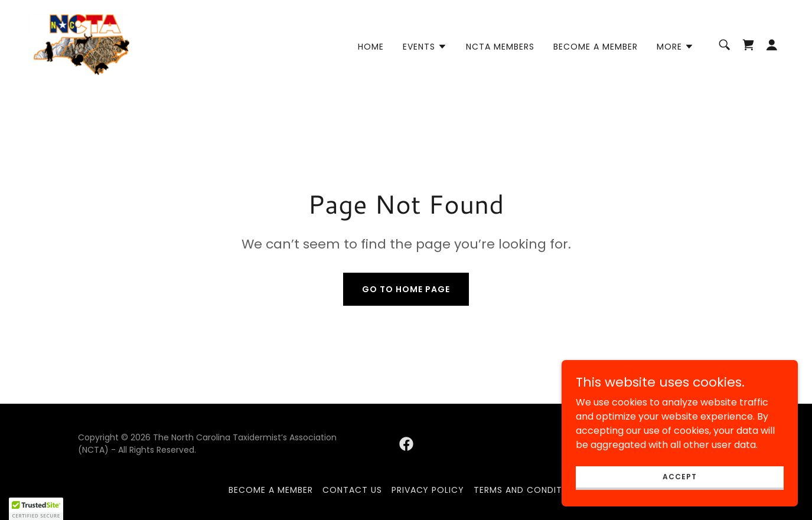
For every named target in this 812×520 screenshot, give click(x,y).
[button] (425, 47)
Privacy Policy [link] (428, 490)
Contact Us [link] (352, 490)
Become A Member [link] (596, 47)
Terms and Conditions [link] (529, 490)
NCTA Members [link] (500, 47)
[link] (79, 44)
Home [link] (371, 47)
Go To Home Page (406, 289)
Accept (679, 500)
